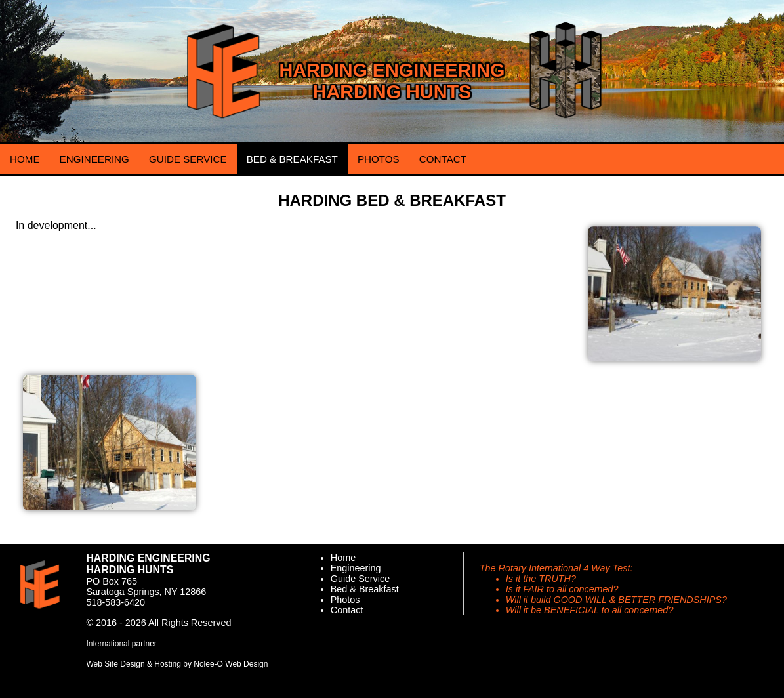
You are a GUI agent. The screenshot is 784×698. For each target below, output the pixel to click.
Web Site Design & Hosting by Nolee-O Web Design (177, 664)
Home (343, 558)
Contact (347, 610)
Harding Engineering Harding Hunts (392, 81)
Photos (345, 600)
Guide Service (360, 579)
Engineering (356, 568)
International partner (121, 644)
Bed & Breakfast (365, 589)
